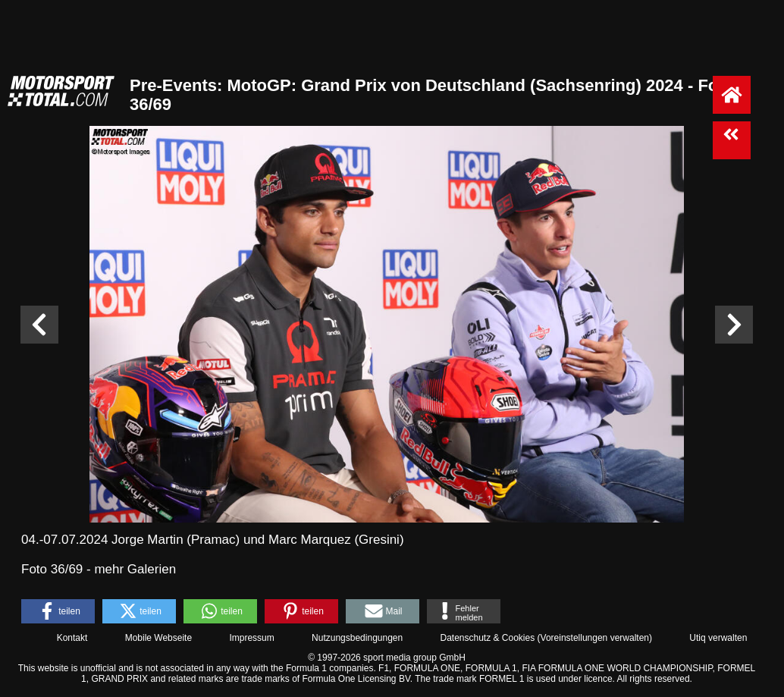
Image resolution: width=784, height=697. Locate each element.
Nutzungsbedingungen (357, 638)
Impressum (251, 638)
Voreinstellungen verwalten (595, 638)
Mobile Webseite (159, 638)
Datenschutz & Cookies (487, 638)
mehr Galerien (135, 569)
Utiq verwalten (718, 638)
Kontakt (72, 638)
